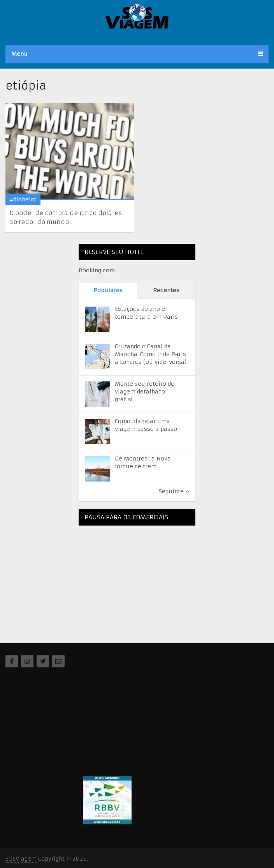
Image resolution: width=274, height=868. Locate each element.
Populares (108, 290)
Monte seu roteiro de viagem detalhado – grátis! (145, 392)
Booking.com (97, 270)
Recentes (166, 290)
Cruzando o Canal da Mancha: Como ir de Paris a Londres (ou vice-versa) (151, 354)
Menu (19, 54)
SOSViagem (21, 859)
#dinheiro (23, 199)
